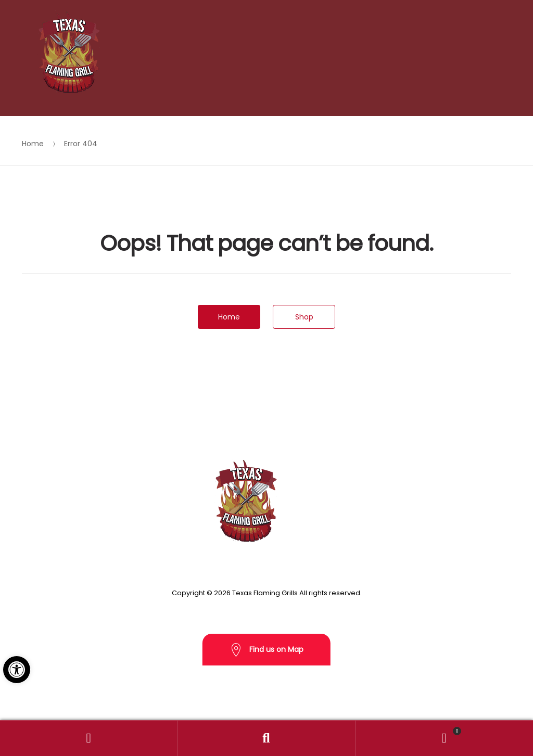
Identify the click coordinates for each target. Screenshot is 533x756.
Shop (304, 317)
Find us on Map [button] (266, 650)
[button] (17, 670)
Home (33, 144)
